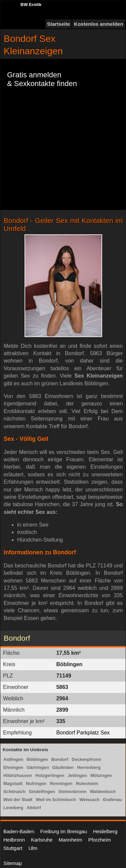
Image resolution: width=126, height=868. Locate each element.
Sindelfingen (42, 792)
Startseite (58, 24)
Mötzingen (101, 775)
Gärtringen (38, 767)
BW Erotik (31, 5)
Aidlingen (13, 759)
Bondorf (60, 759)
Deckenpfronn (86, 759)
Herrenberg (89, 767)
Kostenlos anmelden (99, 24)
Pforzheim (99, 840)
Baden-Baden (19, 831)
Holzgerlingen (50, 775)
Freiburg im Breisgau (64, 831)
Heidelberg (105, 831)
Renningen (61, 783)
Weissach (89, 800)
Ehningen (13, 767)
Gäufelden (63, 767)
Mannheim (70, 840)
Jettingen (77, 775)
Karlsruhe (42, 840)
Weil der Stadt (18, 800)
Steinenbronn (73, 792)
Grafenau (112, 800)
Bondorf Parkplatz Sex (83, 733)
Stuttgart (13, 848)
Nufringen (36, 783)
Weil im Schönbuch (56, 800)
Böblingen (37, 759)
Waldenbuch (103, 792)
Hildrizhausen (18, 775)
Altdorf (34, 808)
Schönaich (14, 792)
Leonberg (13, 808)
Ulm (33, 848)
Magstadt (13, 783)
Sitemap (13, 863)
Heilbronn (14, 840)
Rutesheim (87, 783)
